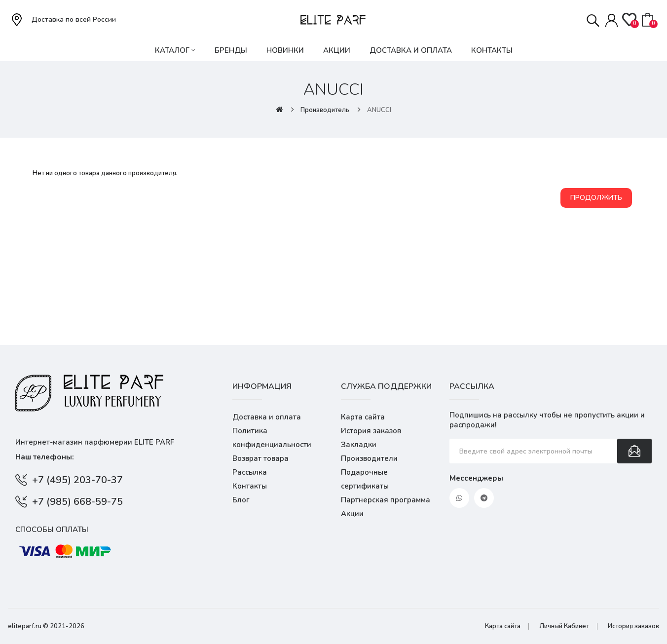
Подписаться (634, 451)
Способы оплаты (52, 530)
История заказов (371, 431)
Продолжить (596, 198)
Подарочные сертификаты (365, 479)
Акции (352, 514)
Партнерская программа (386, 500)
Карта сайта (363, 417)
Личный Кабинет (564, 626)
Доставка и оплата (267, 417)
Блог (241, 500)
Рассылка (250, 472)
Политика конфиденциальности (272, 438)
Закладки (359, 445)
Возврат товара (260, 458)
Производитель (325, 110)
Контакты (250, 486)
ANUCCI (379, 110)
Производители (369, 458)
